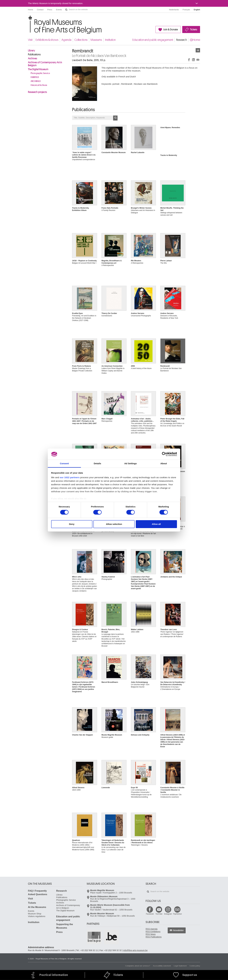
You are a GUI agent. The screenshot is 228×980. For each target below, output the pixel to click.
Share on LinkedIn (193, 60)
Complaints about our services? (138, 966)
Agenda (66, 40)
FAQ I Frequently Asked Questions (38, 893)
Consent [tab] (64, 463)
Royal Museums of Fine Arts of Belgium (28, 19)
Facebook (150, 914)
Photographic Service (40, 73)
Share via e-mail (198, 60)
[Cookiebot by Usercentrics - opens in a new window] (164, 454)
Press (50, 10)
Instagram (168, 914)
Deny (72, 524)
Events (59, 10)
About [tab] (164, 463)
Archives (33, 58)
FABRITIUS (35, 77)
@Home (195, 40)
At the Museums (37, 907)
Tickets (194, 30)
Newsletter (178, 930)
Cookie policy (195, 966)
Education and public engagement (153, 40)
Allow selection (114, 524)
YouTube (159, 914)
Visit (30, 40)
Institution (110, 40)
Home (31, 10)
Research (182, 40)
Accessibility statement (162, 966)
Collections (81, 40)
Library (31, 50)
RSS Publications (154, 937)
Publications (34, 54)
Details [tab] (98, 463)
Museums (96, 40)
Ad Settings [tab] (130, 463)
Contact (40, 10)
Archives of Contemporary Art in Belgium (45, 64)
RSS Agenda (152, 929)
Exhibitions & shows (47, 40)
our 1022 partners (70, 477)
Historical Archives (39, 85)
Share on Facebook (189, 60)
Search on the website (66, 10)
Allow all (156, 524)
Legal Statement (180, 966)
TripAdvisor (177, 914)
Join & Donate (171, 30)
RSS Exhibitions (153, 932)
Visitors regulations (37, 916)
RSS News (151, 934)
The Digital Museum (38, 69)
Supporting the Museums (65, 926)
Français (186, 10)
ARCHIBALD (36, 81)
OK (115, 118)
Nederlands (174, 10)
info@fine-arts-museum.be (135, 950)
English (197, 10)
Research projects (37, 92)
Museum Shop (35, 914)
